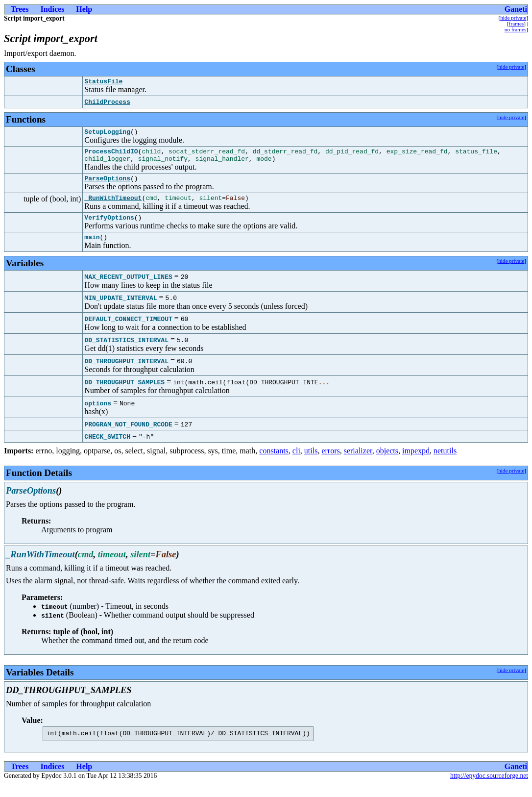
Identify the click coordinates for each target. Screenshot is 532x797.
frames (516, 24)
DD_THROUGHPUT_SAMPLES (124, 394)
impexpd (416, 462)
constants (274, 462)
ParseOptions (107, 185)
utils (311, 462)
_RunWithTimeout (113, 206)
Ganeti (516, 9)
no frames (515, 29)
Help (84, 9)
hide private (513, 18)
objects (387, 462)
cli (296, 462)
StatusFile (103, 82)
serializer (358, 462)
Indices (52, 9)
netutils (445, 462)
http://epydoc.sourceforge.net (489, 789)
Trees (20, 9)
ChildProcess (107, 103)
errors (330, 462)
